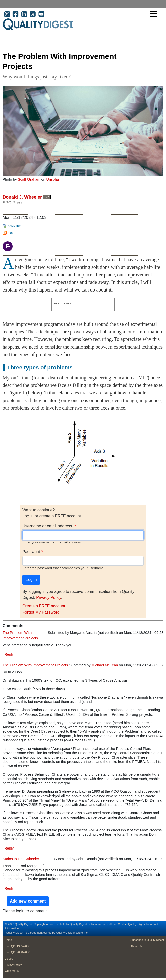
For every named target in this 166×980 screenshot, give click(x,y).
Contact (123, 924)
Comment (14, 226)
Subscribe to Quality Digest (147, 940)
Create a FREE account (44, 606)
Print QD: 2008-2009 (17, 952)
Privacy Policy (48, 598)
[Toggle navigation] (155, 14)
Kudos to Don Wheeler (21, 859)
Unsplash (54, 179)
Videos (9, 959)
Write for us (12, 971)
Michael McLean (105, 665)
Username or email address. (48, 526)
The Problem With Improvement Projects (35, 665)
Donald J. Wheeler (22, 197)
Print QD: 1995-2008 (17, 946)
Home (8, 940)
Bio (47, 197)
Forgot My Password (41, 612)
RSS (10, 233)
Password (31, 552)
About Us (136, 946)
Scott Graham (29, 179)
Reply (9, 654)
